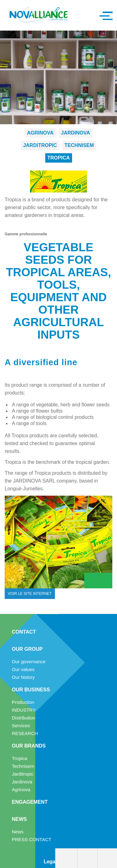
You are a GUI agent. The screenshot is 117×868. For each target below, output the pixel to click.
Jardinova (76, 133)
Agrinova (40, 133)
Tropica (59, 158)
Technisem (79, 145)
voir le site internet (30, 594)
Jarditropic (40, 145)
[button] (105, 15)
